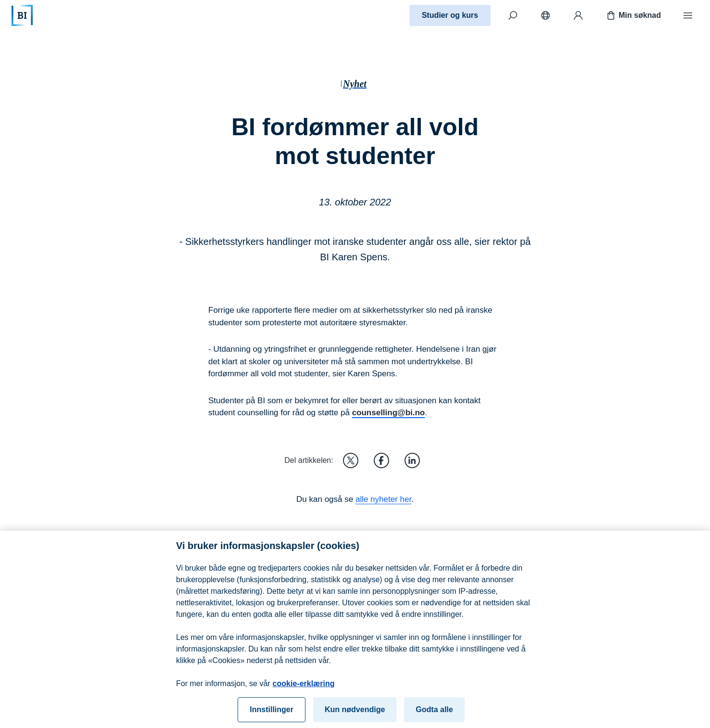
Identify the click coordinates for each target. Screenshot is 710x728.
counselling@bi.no (389, 413)
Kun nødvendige (355, 714)
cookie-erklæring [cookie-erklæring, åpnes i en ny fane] (304, 688)
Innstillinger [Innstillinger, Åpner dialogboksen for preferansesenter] (272, 714)
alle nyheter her (383, 499)
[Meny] (688, 15)
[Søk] (513, 15)
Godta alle (434, 714)
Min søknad (633, 15)
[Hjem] (22, 15)
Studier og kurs (450, 15)
